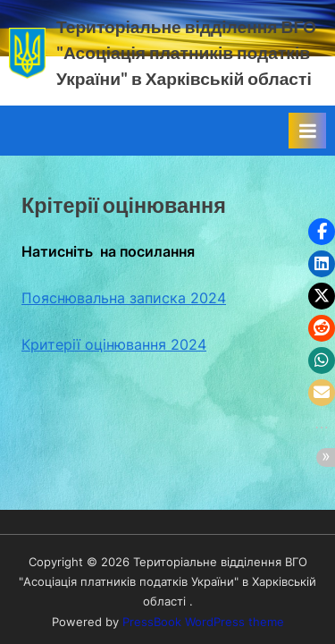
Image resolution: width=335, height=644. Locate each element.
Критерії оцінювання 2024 (114, 344)
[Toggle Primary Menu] (307, 131)
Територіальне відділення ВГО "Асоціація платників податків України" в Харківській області (186, 52)
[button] (322, 232)
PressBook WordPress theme (203, 622)
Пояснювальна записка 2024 (124, 298)
